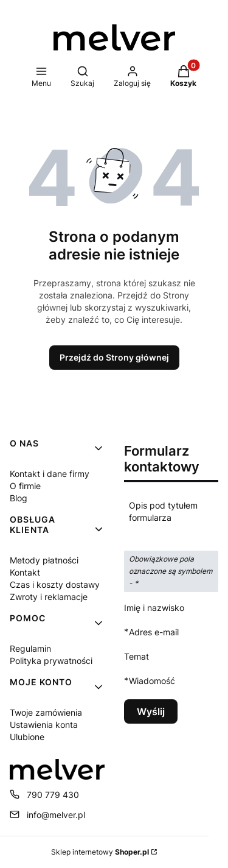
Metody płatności (44, 560)
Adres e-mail (154, 632)
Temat (136, 656)
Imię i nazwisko (154, 608)
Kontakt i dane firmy (50, 474)
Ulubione (27, 737)
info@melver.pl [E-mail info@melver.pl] (56, 815)
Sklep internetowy (100, 852)
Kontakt (25, 572)
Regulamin (30, 648)
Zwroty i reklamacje (49, 597)
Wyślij (151, 711)
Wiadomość (152, 681)
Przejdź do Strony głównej (114, 357)
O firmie (25, 486)
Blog (19, 498)
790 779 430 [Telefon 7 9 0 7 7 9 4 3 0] (53, 795)
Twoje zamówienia (46, 712)
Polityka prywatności (51, 661)
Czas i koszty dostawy (55, 584)
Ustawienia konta (44, 725)
